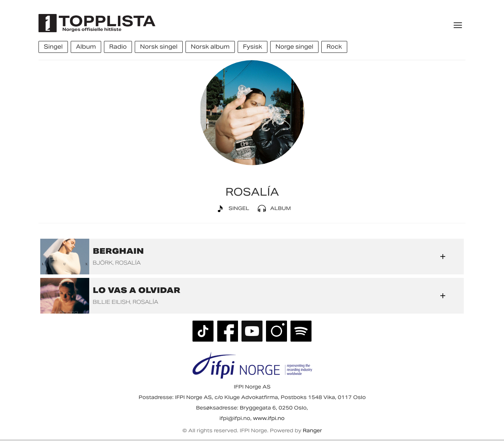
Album (273, 209)
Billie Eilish (111, 302)
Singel (231, 209)
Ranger (312, 430)
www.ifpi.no (269, 418)
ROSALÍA (128, 263)
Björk (103, 263)
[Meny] (458, 25)
